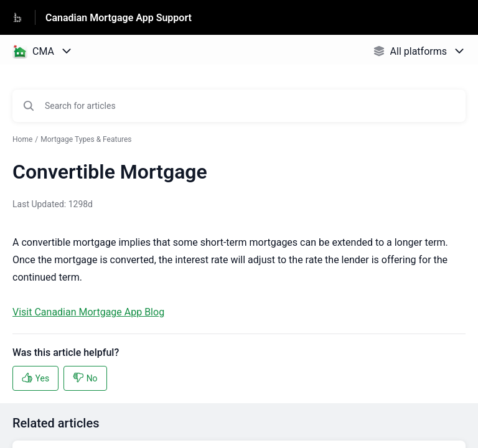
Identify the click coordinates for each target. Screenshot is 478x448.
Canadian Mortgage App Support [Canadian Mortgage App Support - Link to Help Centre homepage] (119, 18)
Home (22, 139)
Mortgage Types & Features (86, 139)
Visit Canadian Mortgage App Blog (88, 312)
